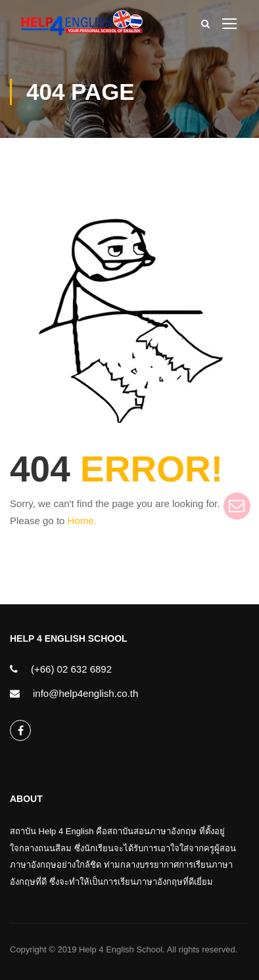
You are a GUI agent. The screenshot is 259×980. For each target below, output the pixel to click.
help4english (21, 731)
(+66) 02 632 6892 (71, 669)
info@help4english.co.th (85, 693)
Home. (82, 521)
